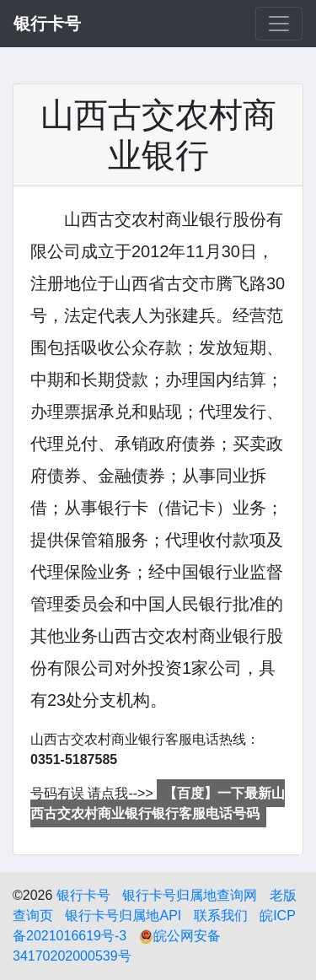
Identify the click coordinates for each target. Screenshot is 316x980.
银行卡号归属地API (123, 915)
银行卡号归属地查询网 (190, 895)
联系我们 (221, 915)
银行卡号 (83, 895)
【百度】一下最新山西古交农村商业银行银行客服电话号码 (158, 803)
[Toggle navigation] (279, 24)
